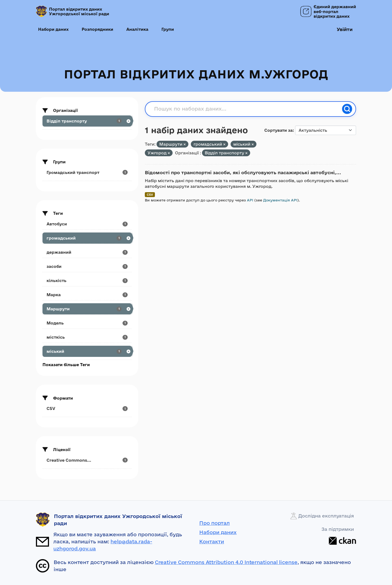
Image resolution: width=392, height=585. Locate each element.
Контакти (212, 541)
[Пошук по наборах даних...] (246, 109)
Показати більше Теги (66, 365)
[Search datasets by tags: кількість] (87, 281)
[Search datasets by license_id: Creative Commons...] (87, 460)
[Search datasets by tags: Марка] (87, 295)
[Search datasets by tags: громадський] (87, 238)
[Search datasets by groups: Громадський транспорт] (87, 172)
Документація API (280, 200)
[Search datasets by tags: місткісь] (87, 337)
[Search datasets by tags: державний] (87, 252)
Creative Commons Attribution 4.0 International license (226, 562)
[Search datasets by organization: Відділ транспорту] (87, 121)
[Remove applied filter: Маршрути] (185, 144)
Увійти (345, 29)
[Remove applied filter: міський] (253, 144)
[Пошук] (347, 109)
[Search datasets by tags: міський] (87, 351)
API (250, 200)
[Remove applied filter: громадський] (224, 144)
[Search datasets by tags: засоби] (87, 266)
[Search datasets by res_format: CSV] (87, 408)
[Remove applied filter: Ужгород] (169, 153)
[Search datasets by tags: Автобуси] (87, 224)
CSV (150, 195)
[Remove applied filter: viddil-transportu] (246, 153)
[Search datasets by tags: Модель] (87, 323)
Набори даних (53, 29)
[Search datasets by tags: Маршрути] (87, 309)
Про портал (215, 523)
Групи (168, 29)
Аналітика (137, 29)
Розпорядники (97, 29)
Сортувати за (278, 130)
